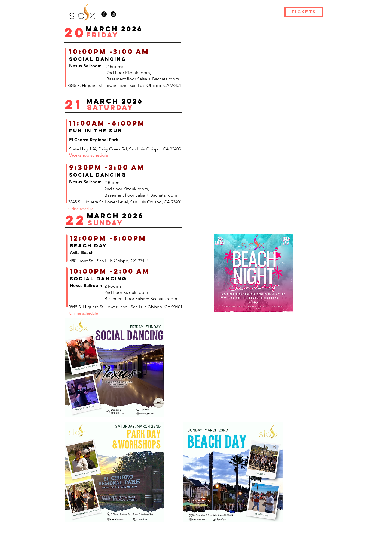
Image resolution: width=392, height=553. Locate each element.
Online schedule (83, 313)
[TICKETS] (304, 12)
